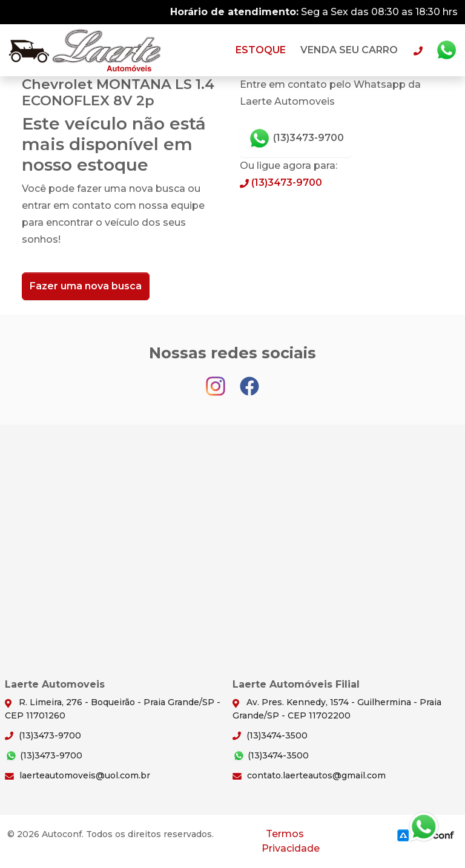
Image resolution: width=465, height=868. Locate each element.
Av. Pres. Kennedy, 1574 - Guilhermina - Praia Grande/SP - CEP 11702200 (337, 709)
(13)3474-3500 (270, 735)
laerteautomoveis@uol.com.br (77, 775)
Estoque (261, 50)
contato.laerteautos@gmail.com (309, 775)
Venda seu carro (349, 50)
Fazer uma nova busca (86, 286)
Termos (285, 834)
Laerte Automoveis (85, 50)
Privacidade (291, 848)
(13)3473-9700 (296, 139)
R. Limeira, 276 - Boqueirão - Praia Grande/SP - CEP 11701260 (113, 709)
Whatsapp (446, 50)
